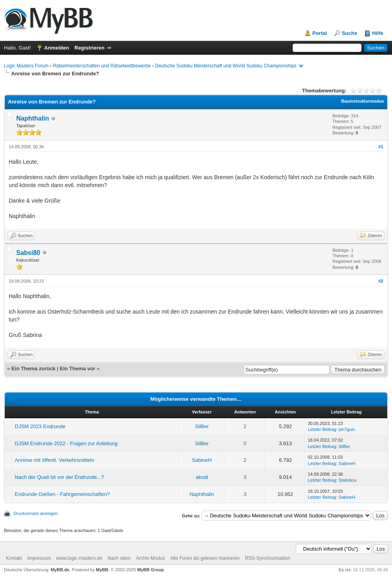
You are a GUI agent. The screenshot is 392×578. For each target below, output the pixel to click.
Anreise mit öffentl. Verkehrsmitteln (54, 460)
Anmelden (57, 48)
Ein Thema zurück (33, 368)
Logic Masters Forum (26, 66)
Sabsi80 (28, 253)
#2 (381, 281)
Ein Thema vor (78, 368)
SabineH (202, 460)
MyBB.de (60, 570)
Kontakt (14, 558)
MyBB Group (150, 570)
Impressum (39, 558)
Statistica (347, 480)
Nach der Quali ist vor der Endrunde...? (59, 477)
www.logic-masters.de (79, 558)
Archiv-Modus (150, 558)
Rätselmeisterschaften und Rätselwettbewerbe (102, 66)
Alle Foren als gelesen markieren (205, 558)
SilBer (202, 426)
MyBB (102, 570)
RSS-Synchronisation (268, 558)
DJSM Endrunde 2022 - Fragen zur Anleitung (66, 443)
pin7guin (347, 429)
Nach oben (119, 558)
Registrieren (89, 48)
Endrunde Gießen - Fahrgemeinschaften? (62, 494)
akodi (202, 477)
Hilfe (378, 33)
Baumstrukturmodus (363, 101)
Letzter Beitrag (322, 429)
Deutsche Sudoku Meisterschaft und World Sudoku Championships (226, 66)
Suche (349, 33)
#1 (381, 147)
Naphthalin (33, 118)
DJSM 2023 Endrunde (40, 426)
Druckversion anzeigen (36, 513)
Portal (320, 33)
